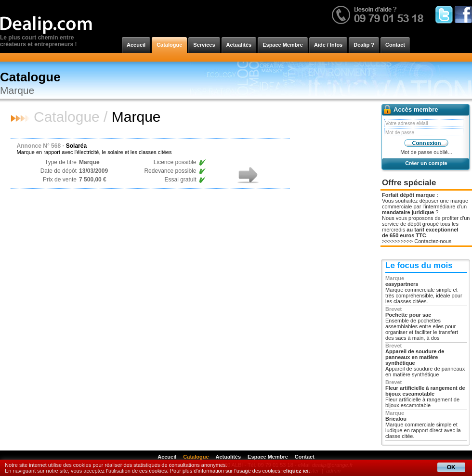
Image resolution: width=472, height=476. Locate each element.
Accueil (136, 45)
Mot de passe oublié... (426, 152)
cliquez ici (296, 471)
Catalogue (169, 45)
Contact (395, 45)
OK (451, 467)
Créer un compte (426, 163)
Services (204, 45)
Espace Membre (283, 45)
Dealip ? (364, 45)
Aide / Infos (328, 45)
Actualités (239, 45)
